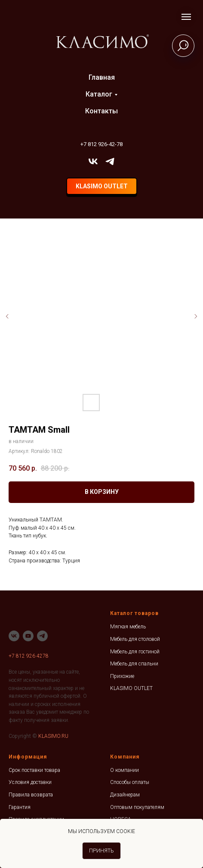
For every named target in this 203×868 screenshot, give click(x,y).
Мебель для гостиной (135, 652)
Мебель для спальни (134, 664)
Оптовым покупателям (137, 807)
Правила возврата (31, 795)
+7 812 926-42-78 (101, 144)
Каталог (99, 94)
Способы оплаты (130, 782)
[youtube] (28, 636)
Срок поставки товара (34, 770)
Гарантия (20, 807)
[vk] (93, 161)
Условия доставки (30, 782)
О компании (125, 770)
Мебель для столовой (135, 639)
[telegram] (110, 161)
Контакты (101, 111)
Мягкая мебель (128, 627)
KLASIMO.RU (53, 736)
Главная (102, 77)
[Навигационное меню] (186, 17)
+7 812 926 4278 (29, 656)
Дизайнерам (125, 795)
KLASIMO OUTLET (131, 688)
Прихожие (122, 676)
